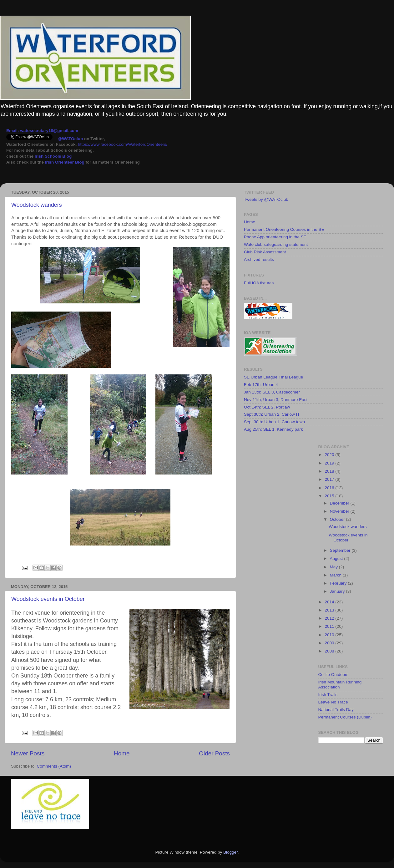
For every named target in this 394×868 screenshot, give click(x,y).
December (340, 503)
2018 (330, 471)
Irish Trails (328, 695)
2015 (330, 496)
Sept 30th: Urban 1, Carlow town (274, 422)
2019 (330, 463)
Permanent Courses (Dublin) (345, 717)
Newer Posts (28, 753)
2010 (330, 635)
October (338, 519)
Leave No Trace (333, 702)
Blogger (230, 852)
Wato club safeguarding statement (276, 244)
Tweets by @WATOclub (266, 199)
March (336, 575)
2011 (330, 626)
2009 (330, 643)
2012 (330, 618)
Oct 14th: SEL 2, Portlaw (267, 407)
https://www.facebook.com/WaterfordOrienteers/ (123, 144)
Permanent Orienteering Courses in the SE (284, 229)
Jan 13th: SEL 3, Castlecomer (272, 392)
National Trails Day (336, 710)
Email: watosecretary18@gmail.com (42, 131)
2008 (330, 651)
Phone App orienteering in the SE (275, 237)
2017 (330, 479)
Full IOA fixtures (259, 283)
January (338, 591)
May (334, 567)
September (341, 550)
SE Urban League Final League (273, 377)
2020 (330, 455)
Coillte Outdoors (333, 675)
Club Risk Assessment (265, 252)
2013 (330, 610)
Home (122, 753)
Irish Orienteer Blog (65, 162)
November (340, 511)
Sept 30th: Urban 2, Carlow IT (272, 414)
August (337, 558)
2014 (330, 602)
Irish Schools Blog (53, 156)
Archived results (259, 259)
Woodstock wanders (37, 205)
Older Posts (214, 753)
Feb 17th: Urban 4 (261, 385)
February (339, 583)
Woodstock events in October (48, 599)
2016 (330, 488)
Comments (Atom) (54, 766)
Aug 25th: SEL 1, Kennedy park (273, 429)
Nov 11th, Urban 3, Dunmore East (276, 400)
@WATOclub (70, 139)
